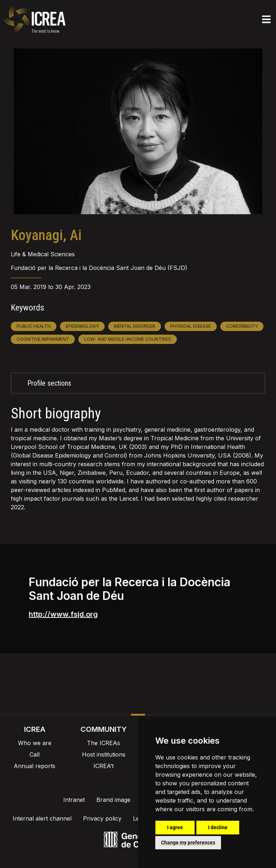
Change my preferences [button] (188, 842)
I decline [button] (218, 827)
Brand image (113, 800)
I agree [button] (175, 827)
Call (34, 754)
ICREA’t (103, 766)
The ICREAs (103, 743)
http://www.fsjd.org (63, 614)
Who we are (35, 743)
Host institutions (104, 754)
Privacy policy (102, 818)
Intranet (74, 800)
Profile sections (49, 383)
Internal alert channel (42, 818)
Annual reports (34, 766)
